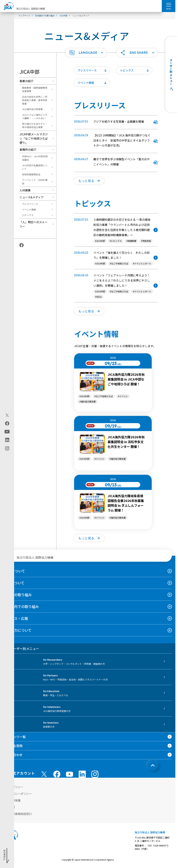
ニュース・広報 (16, 618)
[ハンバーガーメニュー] (169, 5)
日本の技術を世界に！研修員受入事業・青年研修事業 (35, 100)
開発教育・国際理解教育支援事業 (35, 90)
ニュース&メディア (31, 197)
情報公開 (9, 807)
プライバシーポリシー (18, 794)
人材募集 (25, 190)
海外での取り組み (18, 595)
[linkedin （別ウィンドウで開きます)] (82, 774)
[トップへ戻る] (153, 765)
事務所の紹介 (28, 150)
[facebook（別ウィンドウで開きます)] (7, 423)
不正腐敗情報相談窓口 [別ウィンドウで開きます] (18, 814)
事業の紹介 (26, 81)
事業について (14, 583)
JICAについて (14, 571)
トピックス (28, 215)
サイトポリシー (13, 787)
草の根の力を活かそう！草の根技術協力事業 (35, 126)
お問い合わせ (13, 755)
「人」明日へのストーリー (34, 224)
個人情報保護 (12, 800)
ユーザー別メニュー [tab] (21, 648)
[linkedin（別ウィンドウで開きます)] (7, 440)
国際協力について (18, 630)
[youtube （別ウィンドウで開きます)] (70, 774)
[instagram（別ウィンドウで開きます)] (7, 448)
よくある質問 (13, 746)
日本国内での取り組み (21, 607)
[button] (86, 53)
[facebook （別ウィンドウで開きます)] (57, 774)
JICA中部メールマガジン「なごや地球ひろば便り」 (34, 138)
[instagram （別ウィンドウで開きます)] (95, 774)
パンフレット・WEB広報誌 (35, 182)
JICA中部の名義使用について (35, 167)
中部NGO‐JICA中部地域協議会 (35, 158)
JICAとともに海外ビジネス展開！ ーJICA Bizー (35, 117)
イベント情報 (29, 210)
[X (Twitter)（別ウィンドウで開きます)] (7, 415)
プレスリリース (30, 204)
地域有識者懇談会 (31, 174)
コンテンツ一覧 (15, 737)
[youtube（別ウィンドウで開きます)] (7, 432)
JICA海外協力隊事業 (32, 109)
